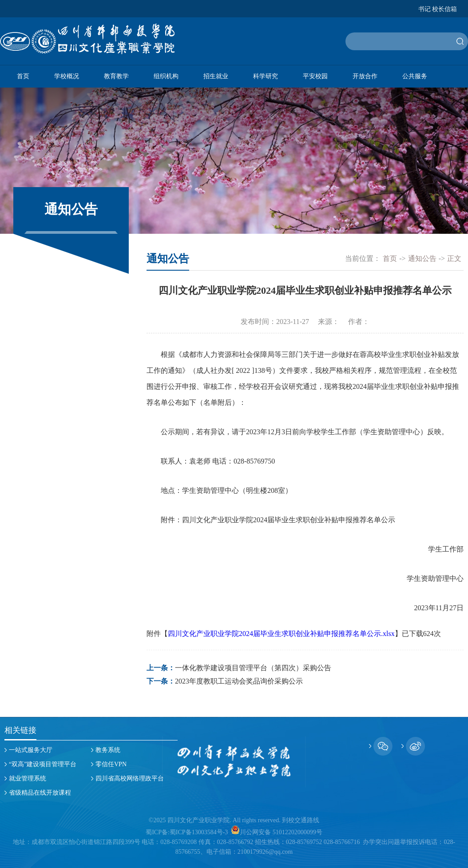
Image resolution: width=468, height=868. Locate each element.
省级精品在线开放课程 (40, 793)
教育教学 (116, 76)
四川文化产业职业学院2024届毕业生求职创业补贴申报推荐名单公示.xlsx (281, 634)
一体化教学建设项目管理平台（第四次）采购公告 (253, 668)
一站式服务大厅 (31, 750)
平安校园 (315, 76)
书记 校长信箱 (438, 9)
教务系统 (108, 750)
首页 (23, 76)
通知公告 (422, 258)
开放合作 (365, 76)
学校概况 (67, 76)
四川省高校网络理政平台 (130, 778)
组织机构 (166, 76)
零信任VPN (111, 764)
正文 (454, 258)
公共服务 (415, 76)
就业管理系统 (28, 778)
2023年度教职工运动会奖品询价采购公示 (239, 681)
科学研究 (266, 76)
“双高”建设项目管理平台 (43, 764)
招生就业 (216, 76)
